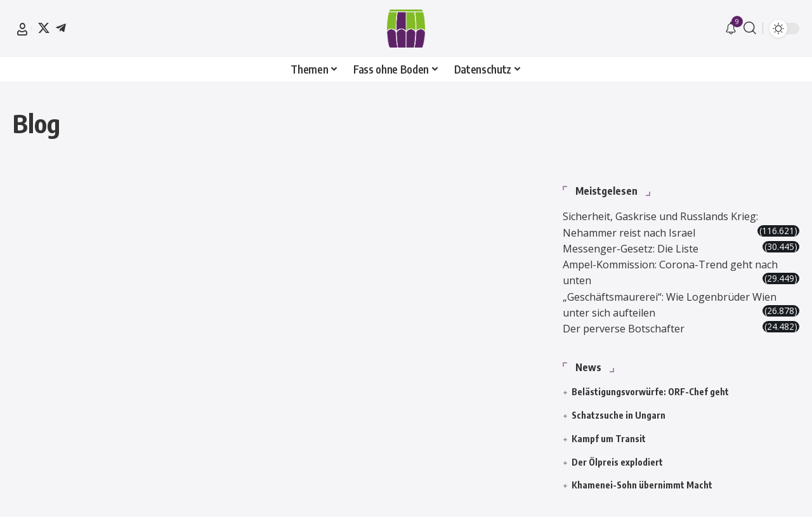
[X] (44, 28)
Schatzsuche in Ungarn (619, 407)
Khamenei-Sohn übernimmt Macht (642, 477)
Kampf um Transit (609, 430)
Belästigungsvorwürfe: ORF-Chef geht (650, 383)
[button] (22, 29)
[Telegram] (61, 28)
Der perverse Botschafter (632, 320)
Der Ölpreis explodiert (617, 453)
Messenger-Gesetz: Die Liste (640, 231)
